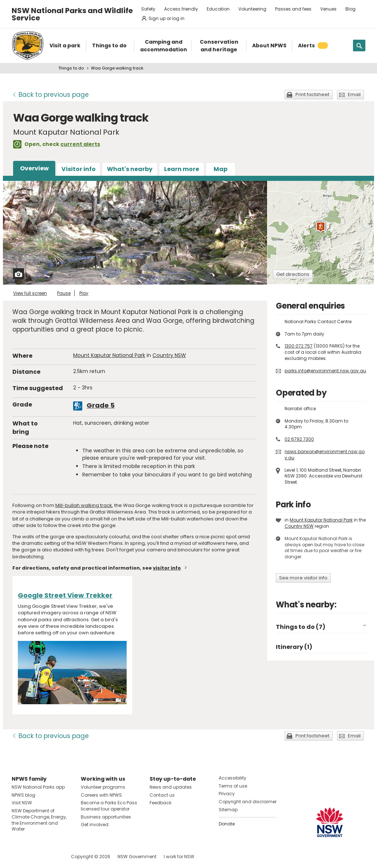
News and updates (171, 787)
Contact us (162, 795)
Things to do (71, 68)
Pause (64, 293)
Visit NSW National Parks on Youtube (50, 857)
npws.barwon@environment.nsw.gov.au (325, 455)
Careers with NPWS (101, 795)
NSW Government (137, 857)
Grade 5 (101, 405)
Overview (34, 168)
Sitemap (228, 810)
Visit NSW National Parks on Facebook (18, 857)
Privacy (227, 794)
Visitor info (79, 169)
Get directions (293, 274)
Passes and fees (293, 9)
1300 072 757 (299, 346)
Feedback (160, 803)
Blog (350, 9)
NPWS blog (23, 795)
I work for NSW (179, 857)
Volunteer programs (103, 787)
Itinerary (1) (294, 647)
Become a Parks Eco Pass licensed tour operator (109, 806)
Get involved (95, 825)
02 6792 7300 (299, 439)
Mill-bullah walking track (84, 505)
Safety (148, 9)
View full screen (30, 293)
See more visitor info (303, 578)
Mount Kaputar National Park (109, 355)
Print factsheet (312, 94)
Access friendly (181, 9)
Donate (227, 824)
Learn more (182, 169)
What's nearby (130, 169)
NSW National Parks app (38, 787)
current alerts (80, 144)
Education (218, 9)
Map (221, 169)
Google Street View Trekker (65, 595)
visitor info (167, 568)
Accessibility (233, 778)
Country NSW (169, 355)
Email (354, 94)
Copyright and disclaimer (248, 802)
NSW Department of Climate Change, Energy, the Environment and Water (39, 820)
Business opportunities (106, 817)
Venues (328, 9)
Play (84, 293)
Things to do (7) (301, 627)
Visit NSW (22, 803)
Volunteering (252, 9)
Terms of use (233, 786)
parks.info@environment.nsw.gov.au (325, 371)
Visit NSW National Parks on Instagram (34, 857)
